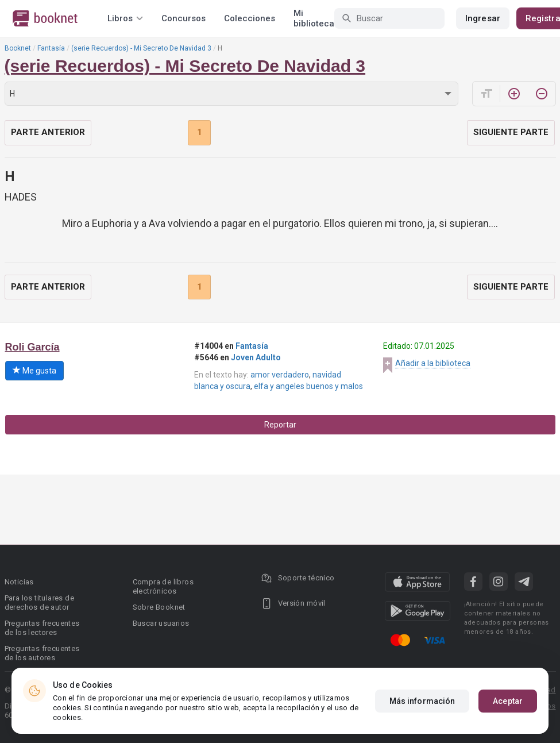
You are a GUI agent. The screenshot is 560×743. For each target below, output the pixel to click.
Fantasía (51, 48)
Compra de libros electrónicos (163, 586)
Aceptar (508, 701)
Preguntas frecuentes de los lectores (42, 628)
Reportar (280, 425)
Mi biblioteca (314, 18)
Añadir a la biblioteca (433, 363)
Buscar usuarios (161, 623)
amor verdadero (280, 375)
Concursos (184, 18)
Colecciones (250, 18)
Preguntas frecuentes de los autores (42, 653)
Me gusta (34, 371)
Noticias (19, 582)
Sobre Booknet (159, 607)
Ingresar (483, 18)
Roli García (32, 347)
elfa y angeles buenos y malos (308, 386)
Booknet (18, 48)
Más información (422, 701)
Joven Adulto (256, 357)
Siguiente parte (511, 132)
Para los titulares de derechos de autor (39, 603)
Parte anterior (48, 132)
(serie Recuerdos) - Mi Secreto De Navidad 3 (141, 48)
